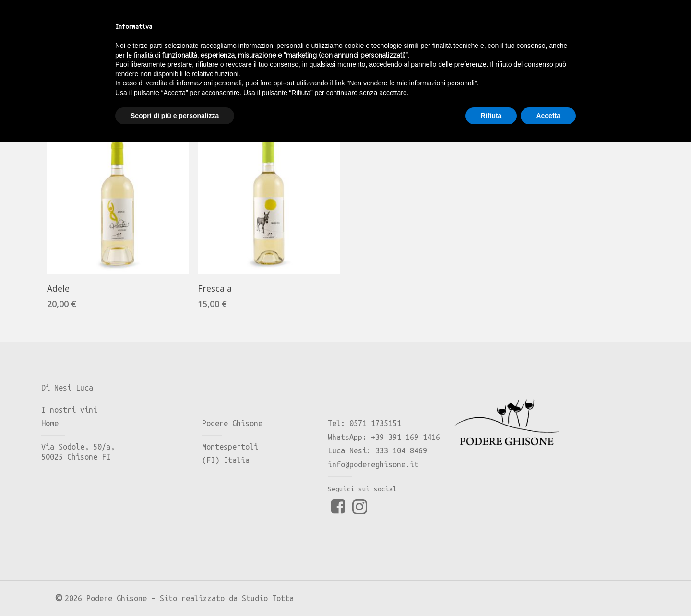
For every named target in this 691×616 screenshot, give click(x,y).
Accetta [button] (548, 590)
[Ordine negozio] (590, 96)
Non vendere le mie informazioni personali (411, 557)
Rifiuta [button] (491, 590)
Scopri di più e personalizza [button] (175, 590)
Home (60, 97)
